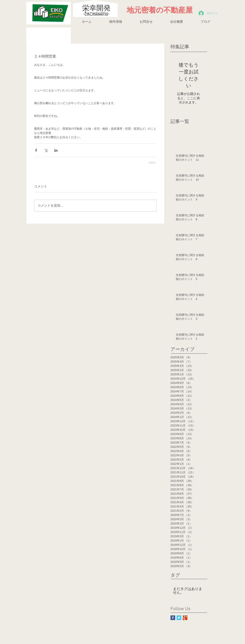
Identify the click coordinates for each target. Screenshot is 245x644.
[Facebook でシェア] (36, 150)
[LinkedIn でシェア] (56, 150)
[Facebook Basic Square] (173, 618)
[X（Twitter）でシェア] (46, 150)
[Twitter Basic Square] (179, 618)
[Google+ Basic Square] (185, 618)
